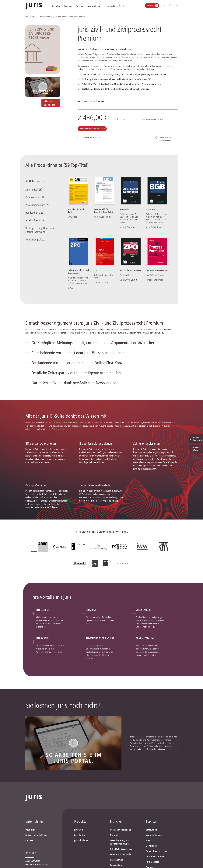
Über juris (30, 833)
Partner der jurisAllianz (36, 838)
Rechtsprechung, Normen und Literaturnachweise (41, 231)
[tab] (102, 343)
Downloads (151, 849)
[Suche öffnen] (165, 6)
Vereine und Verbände (121, 858)
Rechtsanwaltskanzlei (120, 833)
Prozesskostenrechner (157, 855)
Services (151, 825)
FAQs (148, 844)
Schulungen (151, 833)
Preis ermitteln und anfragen (92, 129)
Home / (43, 17)
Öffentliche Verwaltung (121, 852)
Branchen (116, 825)
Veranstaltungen (154, 838)
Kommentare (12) (35, 198)
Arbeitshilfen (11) (35, 221)
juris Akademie (81, 844)
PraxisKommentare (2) (37, 206)
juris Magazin (152, 865)
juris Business (81, 838)
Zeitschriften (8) (34, 190)
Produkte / (49, 17)
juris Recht (79, 833)
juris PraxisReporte (155, 860)
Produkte (80, 825)
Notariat (114, 838)
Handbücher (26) (34, 213)
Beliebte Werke (34, 182)
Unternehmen (116, 863)
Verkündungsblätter (36, 240)
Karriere (29, 844)
